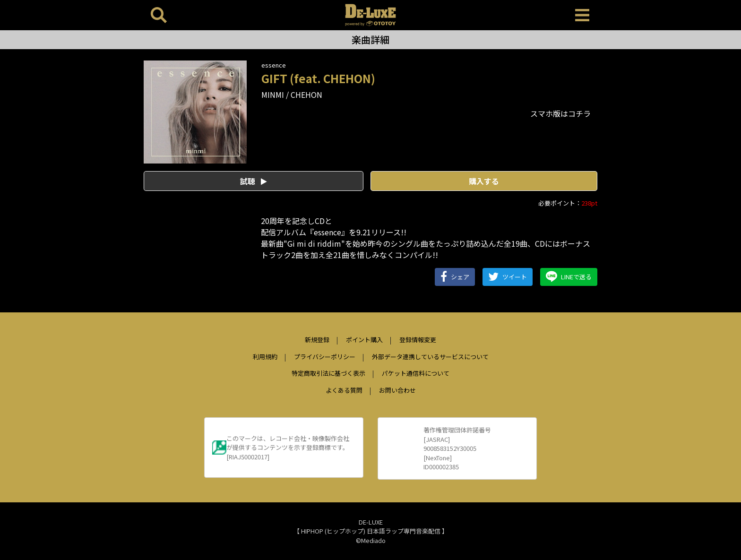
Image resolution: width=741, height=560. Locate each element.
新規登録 (317, 340)
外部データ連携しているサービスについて (430, 357)
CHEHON (306, 95)
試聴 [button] (254, 181)
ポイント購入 (364, 340)
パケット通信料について (416, 373)
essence (274, 65)
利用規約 (265, 357)
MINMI (273, 95)
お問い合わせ (397, 390)
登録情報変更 (418, 340)
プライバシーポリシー (325, 357)
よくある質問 (344, 390)
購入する (484, 181)
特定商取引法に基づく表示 (328, 373)
